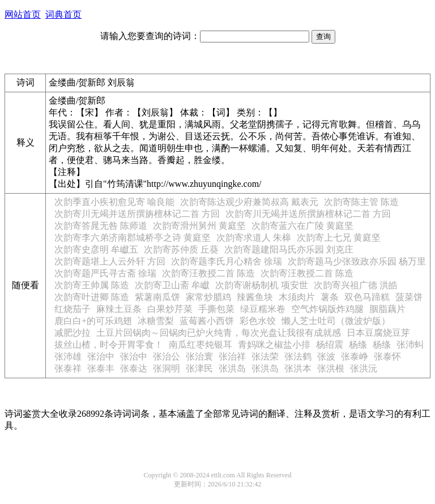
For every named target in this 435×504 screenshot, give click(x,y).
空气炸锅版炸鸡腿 (327, 309)
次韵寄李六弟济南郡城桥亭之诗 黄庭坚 (133, 238)
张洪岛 (232, 368)
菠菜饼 (409, 297)
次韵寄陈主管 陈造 (361, 202)
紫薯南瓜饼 (157, 297)
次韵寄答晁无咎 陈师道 (101, 226)
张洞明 (167, 368)
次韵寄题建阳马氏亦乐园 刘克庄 (289, 249)
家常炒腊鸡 (208, 297)
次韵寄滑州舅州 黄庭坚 (199, 226)
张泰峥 (355, 356)
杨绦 (358, 345)
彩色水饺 (258, 321)
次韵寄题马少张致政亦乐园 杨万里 (357, 261)
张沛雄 (68, 356)
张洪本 (298, 368)
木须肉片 (297, 297)
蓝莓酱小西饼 (207, 321)
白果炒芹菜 (170, 309)
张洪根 (331, 368)
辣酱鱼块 (255, 297)
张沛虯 (410, 345)
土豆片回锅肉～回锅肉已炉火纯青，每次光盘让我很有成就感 (219, 333)
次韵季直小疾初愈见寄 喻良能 (114, 202)
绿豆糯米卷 (263, 309)
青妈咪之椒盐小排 (274, 345)
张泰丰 (101, 368)
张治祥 (232, 356)
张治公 (167, 356)
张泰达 (134, 368)
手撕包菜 (216, 309)
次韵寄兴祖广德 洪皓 (356, 285)
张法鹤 (298, 356)
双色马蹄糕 (367, 297)
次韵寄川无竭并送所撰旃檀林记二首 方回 (137, 214)
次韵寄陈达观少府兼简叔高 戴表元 (249, 202)
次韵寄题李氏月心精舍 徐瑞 (227, 261)
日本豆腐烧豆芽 (378, 333)
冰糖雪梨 (156, 321)
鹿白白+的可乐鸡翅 (93, 321)
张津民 (199, 368)
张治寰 (199, 356)
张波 (326, 356)
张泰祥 (68, 368)
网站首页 (23, 14)
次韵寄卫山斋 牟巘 (172, 285)
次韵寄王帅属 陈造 (92, 285)
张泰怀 (387, 356)
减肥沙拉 (72, 333)
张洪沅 (364, 368)
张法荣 (265, 356)
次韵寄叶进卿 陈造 (92, 297)
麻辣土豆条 (119, 309)
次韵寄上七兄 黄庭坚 (339, 238)
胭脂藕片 (387, 309)
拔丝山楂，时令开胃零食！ (109, 345)
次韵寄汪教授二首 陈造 (208, 273)
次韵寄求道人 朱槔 (254, 238)
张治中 (101, 356)
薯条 (330, 297)
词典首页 (63, 14)
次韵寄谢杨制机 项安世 (262, 285)
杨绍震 (330, 345)
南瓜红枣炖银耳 (201, 345)
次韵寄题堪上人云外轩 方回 (110, 261)
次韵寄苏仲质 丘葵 (181, 249)
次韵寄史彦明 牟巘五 (96, 249)
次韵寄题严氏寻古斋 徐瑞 (105, 273)
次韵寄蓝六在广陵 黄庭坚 (302, 226)
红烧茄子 (72, 309)
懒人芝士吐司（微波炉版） (336, 321)
